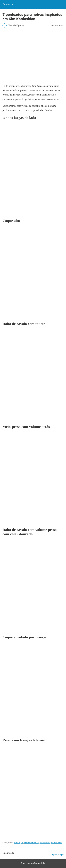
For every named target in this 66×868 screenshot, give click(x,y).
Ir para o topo (58, 855)
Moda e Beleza (32, 843)
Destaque (19, 843)
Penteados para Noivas (51, 843)
